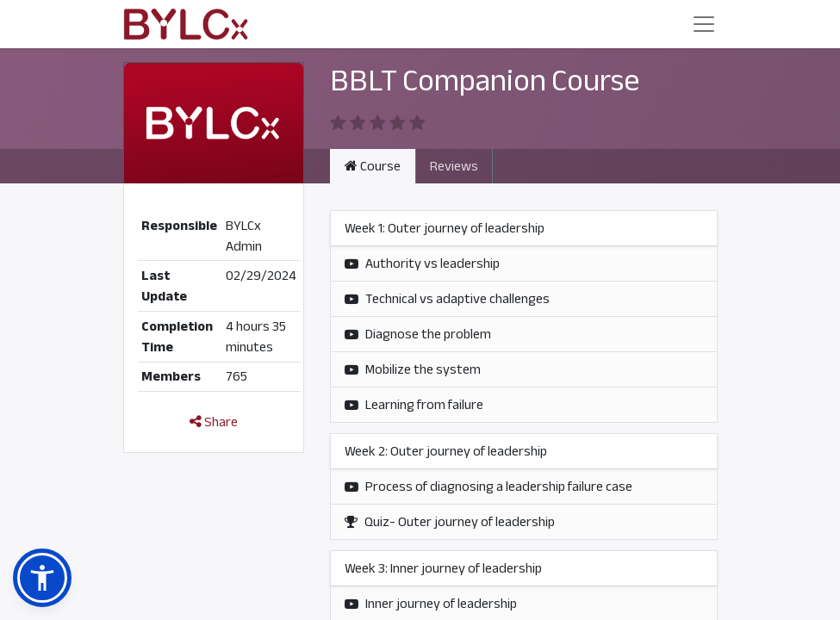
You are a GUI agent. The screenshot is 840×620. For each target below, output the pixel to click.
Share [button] (214, 422)
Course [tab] (373, 166)
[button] (42, 578)
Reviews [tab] (454, 166)
